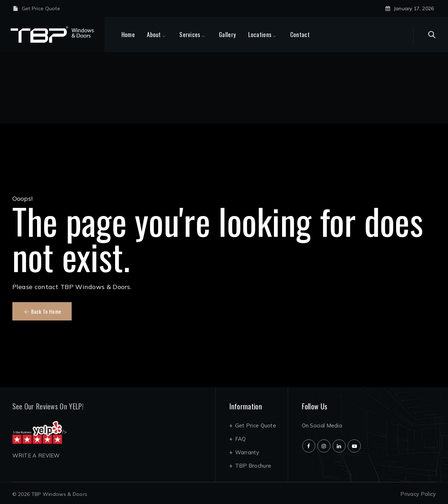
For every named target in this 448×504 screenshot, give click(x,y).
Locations (269, 34)
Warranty (247, 452)
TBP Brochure (253, 466)
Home (137, 34)
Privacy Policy (418, 494)
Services (199, 34)
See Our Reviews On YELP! (48, 406)
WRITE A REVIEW (36, 455)
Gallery (236, 34)
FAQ (241, 439)
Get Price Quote (41, 8)
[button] (42, 311)
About (163, 34)
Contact (309, 34)
